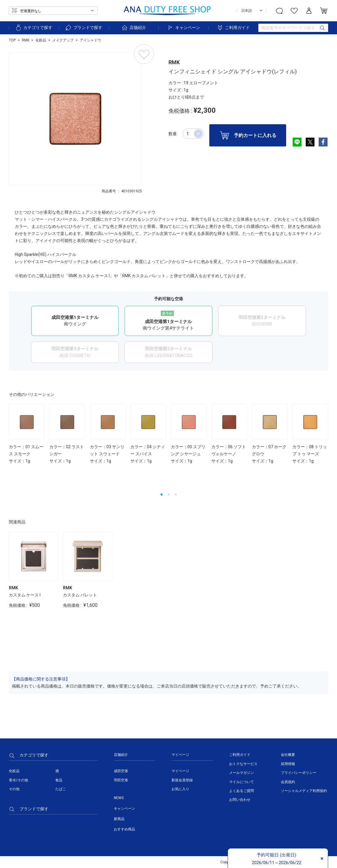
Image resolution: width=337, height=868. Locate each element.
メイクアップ (63, 40)
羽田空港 (121, 780)
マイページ (180, 771)
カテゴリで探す (34, 28)
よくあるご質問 (242, 791)
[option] (75, 119)
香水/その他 (18, 780)
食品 (59, 780)
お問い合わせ (240, 800)
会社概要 (288, 755)
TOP (12, 40)
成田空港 (121, 771)
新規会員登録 (182, 780)
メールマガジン (242, 773)
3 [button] (176, 494)
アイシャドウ (90, 40)
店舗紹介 (134, 28)
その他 (14, 789)
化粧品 (41, 40)
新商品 (119, 819)
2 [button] (169, 494)
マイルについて (242, 782)
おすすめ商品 (124, 829)
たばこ (61, 789)
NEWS (119, 798)
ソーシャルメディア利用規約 (304, 791)
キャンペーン (184, 28)
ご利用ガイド (233, 28)
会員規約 (288, 782)
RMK (26, 40)
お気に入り (180, 789)
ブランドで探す (84, 28)
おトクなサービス (243, 764)
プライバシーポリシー (299, 773)
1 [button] (162, 494)
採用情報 (288, 764)
